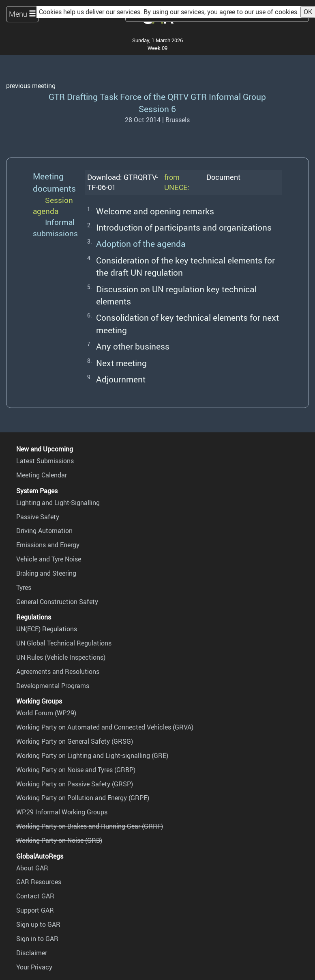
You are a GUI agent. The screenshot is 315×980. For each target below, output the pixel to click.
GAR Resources (39, 882)
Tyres (24, 587)
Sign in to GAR (37, 939)
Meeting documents (54, 182)
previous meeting (31, 86)
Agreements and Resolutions (58, 671)
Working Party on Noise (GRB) (59, 840)
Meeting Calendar (42, 475)
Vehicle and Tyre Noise (49, 559)
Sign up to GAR (38, 924)
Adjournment (121, 379)
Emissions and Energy (48, 545)
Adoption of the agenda (141, 243)
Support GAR (35, 910)
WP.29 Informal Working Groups (62, 812)
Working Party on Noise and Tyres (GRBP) (76, 770)
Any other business (133, 346)
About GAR (32, 868)
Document (223, 177)
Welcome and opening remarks (155, 211)
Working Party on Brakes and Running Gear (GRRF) (90, 826)
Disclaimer (32, 953)
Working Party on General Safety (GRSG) (75, 741)
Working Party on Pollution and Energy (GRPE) (83, 798)
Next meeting (121, 363)
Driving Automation (44, 531)
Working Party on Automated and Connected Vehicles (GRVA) (105, 727)
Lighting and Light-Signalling (58, 503)
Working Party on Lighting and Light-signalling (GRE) (92, 756)
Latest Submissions (45, 461)
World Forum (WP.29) (46, 713)
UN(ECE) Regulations (47, 629)
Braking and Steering (46, 573)
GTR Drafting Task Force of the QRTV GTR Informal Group (157, 96)
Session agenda (53, 206)
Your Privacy (34, 967)
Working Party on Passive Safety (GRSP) (75, 784)
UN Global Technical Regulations (64, 643)
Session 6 (157, 109)
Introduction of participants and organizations (184, 227)
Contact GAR (35, 896)
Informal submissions (55, 228)
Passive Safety (38, 517)
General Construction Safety (57, 602)
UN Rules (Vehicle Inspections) (61, 657)
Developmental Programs (53, 686)
